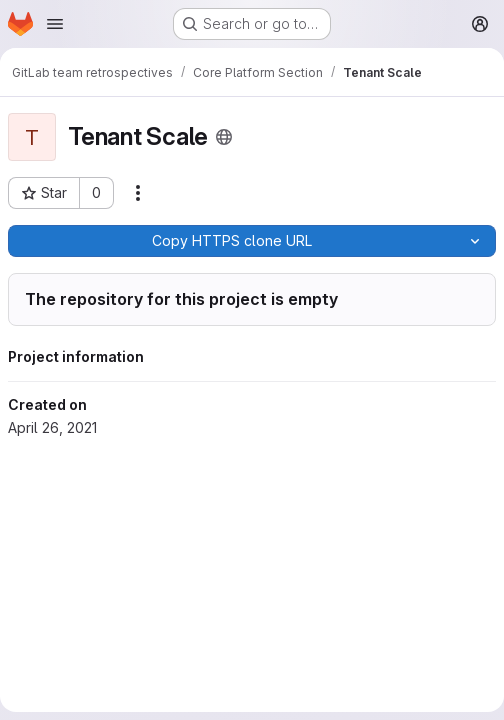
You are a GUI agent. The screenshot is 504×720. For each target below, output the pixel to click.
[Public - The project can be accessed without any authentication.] (224, 137)
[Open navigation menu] (55, 24)
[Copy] (231, 241)
